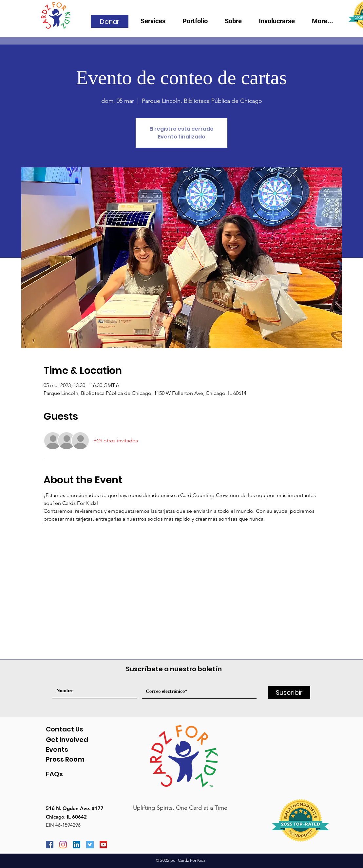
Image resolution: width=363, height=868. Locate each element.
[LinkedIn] (76, 845)
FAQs (54, 774)
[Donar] (110, 21)
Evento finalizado (182, 137)
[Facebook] (50, 845)
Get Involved (67, 740)
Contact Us (65, 729)
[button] (237, 23)
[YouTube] (103, 845)
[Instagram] (63, 845)
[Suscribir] (289, 693)
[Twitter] (90, 845)
